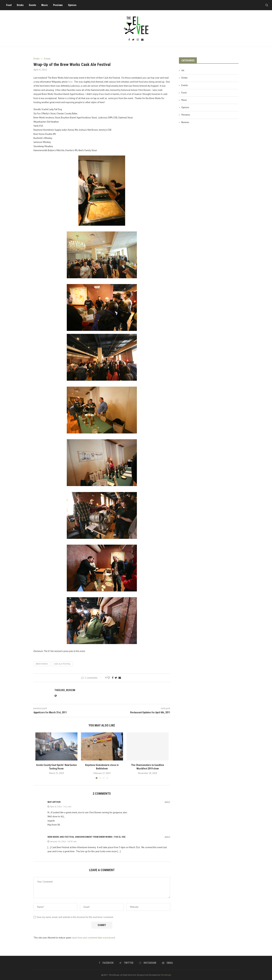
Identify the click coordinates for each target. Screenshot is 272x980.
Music (45, 5)
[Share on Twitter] (116, 678)
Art (183, 70)
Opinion (72, 5)
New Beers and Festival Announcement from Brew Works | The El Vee (86, 837)
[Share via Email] (120, 678)
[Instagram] (138, 40)
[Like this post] (109, 678)
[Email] (142, 40)
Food (9, 5)
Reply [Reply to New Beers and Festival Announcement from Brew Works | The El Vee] (167, 837)
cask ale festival (62, 664)
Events (33, 5)
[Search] (267, 5)
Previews (58, 5)
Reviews (185, 122)
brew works (42, 664)
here (70, 82)
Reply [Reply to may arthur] (167, 802)
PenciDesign (166, 975)
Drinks (20, 5)
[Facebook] (129, 40)
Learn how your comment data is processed (93, 938)
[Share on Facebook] (113, 678)
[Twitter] (133, 40)
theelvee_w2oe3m (65, 690)
